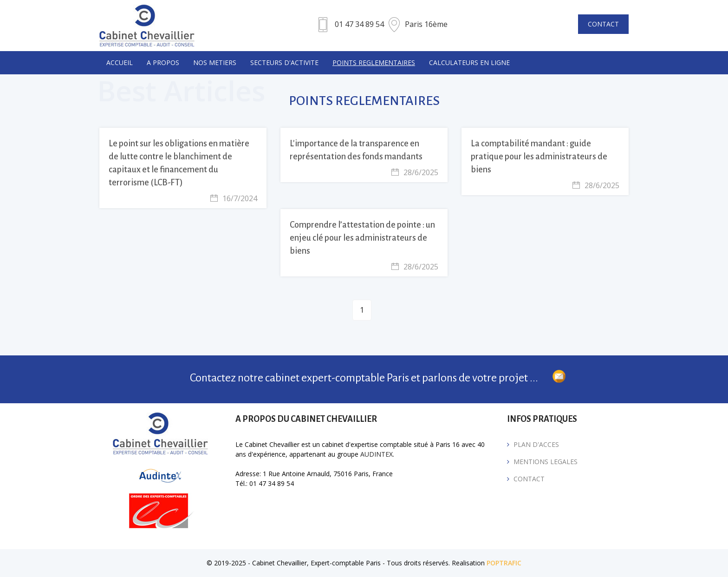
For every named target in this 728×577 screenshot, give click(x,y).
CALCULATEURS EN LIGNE (469, 62)
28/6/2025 (415, 172)
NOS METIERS (215, 62)
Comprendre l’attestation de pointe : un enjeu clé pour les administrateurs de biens (362, 238)
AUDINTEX (377, 454)
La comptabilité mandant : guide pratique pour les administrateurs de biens (539, 157)
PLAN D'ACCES (536, 444)
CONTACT (603, 24)
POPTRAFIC (504, 563)
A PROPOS (163, 62)
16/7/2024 (234, 198)
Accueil (120, 62)
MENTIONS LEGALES (546, 462)
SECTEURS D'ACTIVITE (284, 62)
